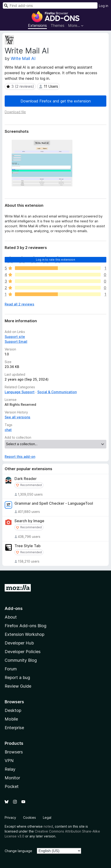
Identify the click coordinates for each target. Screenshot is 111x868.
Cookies (29, 817)
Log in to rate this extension (55, 260)
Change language (18, 851)
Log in (104, 6)
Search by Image (29, 521)
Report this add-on (20, 457)
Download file (15, 112)
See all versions (17, 417)
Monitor (12, 778)
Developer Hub (19, 643)
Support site (15, 337)
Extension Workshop (24, 634)
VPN (9, 761)
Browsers (14, 752)
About (11, 617)
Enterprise (14, 728)
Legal (47, 817)
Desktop (13, 710)
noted (48, 826)
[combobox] (50, 5)
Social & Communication (57, 392)
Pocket (12, 786)
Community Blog (21, 660)
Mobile (11, 719)
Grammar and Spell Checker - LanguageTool (54, 503)
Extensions (37, 25)
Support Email (16, 341)
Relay (10, 769)
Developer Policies (23, 652)
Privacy (10, 817)
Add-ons (14, 608)
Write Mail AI (23, 58)
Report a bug (17, 677)
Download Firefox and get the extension (56, 101)
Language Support (20, 392)
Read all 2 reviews (19, 304)
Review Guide (18, 686)
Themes (57, 25)
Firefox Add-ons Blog (26, 626)
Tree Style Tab (28, 546)
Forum (11, 669)
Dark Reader (26, 479)
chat (8, 430)
